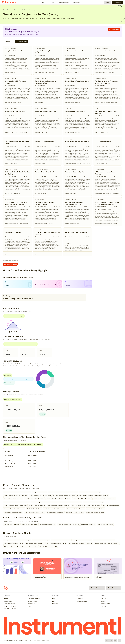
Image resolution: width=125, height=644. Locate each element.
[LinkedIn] (119, 640)
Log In (107, 2)
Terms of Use (37, 640)
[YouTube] (115, 640)
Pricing (53, 2)
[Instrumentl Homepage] (9, 2)
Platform (44, 2)
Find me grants (114, 29)
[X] (111, 640)
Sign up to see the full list (10, 264)
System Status (45, 640)
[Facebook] (107, 640)
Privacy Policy (28, 640)
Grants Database (64, 2)
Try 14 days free (118, 2)
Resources (76, 2)
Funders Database (97, 588)
